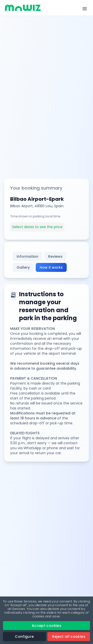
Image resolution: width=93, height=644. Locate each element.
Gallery (23, 267)
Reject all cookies (69, 637)
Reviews (55, 256)
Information (27, 256)
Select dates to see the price (37, 227)
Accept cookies (46, 626)
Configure (24, 637)
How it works (51, 267)
